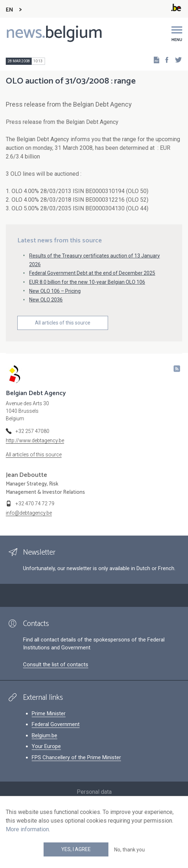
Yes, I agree (76, 849)
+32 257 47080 (32, 431)
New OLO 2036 (46, 300)
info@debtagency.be (29, 513)
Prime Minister (49, 713)
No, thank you (129, 850)
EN (10, 10)
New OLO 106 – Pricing (55, 291)
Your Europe (46, 746)
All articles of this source (63, 323)
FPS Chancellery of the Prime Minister (76, 757)
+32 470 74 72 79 (35, 504)
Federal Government (56, 724)
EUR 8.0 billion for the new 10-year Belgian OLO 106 (87, 282)
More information (27, 829)
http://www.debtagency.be (35, 440)
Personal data (94, 792)
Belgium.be (44, 735)
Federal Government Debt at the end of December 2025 (92, 273)
